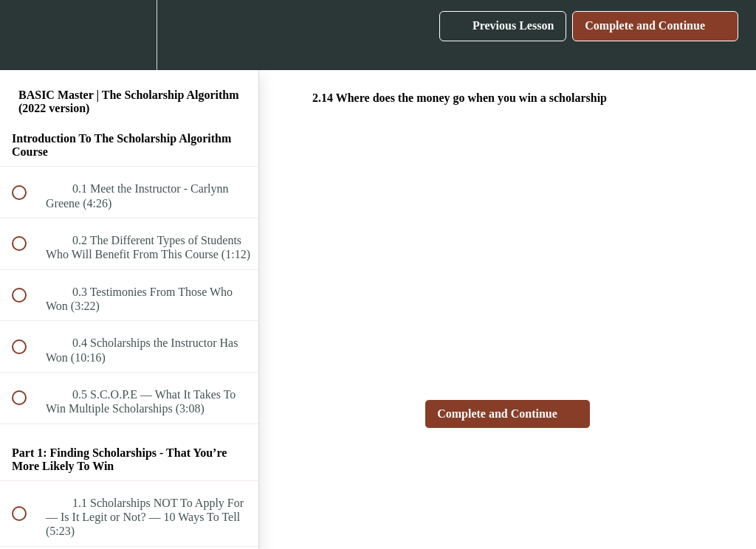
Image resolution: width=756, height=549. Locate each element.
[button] (27, 35)
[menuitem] (129, 35)
